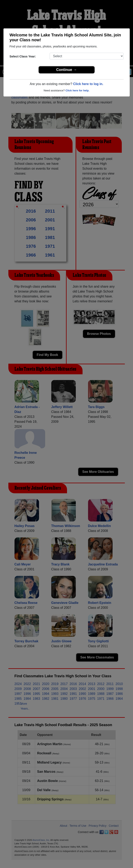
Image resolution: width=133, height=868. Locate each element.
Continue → (66, 70)
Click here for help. (77, 90)
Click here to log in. (88, 84)
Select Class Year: (23, 56)
